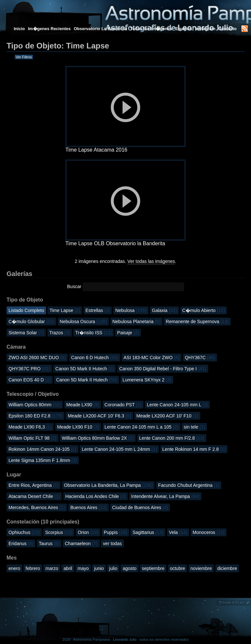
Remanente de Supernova (197, 322)
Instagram (206, 29)
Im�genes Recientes (49, 29)
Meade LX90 (83, 405)
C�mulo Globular (31, 322)
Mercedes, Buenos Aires (37, 507)
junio (99, 568)
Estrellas (98, 310)
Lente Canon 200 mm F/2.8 (172, 438)
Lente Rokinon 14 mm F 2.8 (194, 449)
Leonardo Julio (125, 639)
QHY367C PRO (29, 369)
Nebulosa (131, 310)
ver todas (112, 543)
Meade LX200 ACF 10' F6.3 (99, 416)
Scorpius (59, 532)
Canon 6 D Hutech (95, 358)
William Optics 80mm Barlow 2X (98, 438)
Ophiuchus (24, 532)
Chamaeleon (81, 543)
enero (14, 568)
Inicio (19, 29)
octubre (178, 568)
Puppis (115, 532)
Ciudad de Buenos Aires (140, 507)
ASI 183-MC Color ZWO (151, 358)
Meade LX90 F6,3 (30, 427)
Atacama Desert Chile (34, 496)
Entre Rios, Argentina (33, 485)
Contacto (227, 29)
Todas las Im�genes (151, 29)
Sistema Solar (26, 333)
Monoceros (209, 532)
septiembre (153, 568)
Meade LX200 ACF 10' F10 (167, 416)
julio (113, 568)
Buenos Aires (88, 507)
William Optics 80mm (35, 405)
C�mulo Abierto (204, 310)
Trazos (60, 333)
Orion (88, 532)
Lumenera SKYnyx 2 (147, 380)
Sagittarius (148, 532)
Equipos (184, 29)
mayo (83, 568)
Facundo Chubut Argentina (189, 485)
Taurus (49, 543)
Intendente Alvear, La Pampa (165, 496)
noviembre (201, 568)
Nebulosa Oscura (84, 322)
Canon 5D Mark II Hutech (84, 369)
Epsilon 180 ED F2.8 (35, 416)
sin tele (194, 427)
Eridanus (21, 543)
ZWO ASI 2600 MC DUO (37, 358)
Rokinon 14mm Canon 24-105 (42, 449)
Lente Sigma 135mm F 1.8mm (43, 460)
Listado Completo (26, 310)
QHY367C (200, 358)
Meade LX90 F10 (78, 427)
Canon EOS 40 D (30, 380)
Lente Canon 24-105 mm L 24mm (119, 449)
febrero (33, 568)
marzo (52, 568)
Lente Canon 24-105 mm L (177, 405)
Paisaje (128, 333)
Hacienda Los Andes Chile (96, 496)
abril (68, 568)
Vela (178, 532)
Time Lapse (65, 310)
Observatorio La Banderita (100, 29)
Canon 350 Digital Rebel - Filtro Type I (163, 369)
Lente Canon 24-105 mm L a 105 (142, 427)
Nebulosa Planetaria (136, 322)
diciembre (227, 568)
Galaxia (164, 310)
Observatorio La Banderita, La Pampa (109, 485)
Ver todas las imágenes (151, 261)
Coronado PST (123, 405)
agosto (129, 568)
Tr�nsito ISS (93, 333)
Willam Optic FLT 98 (33, 438)
